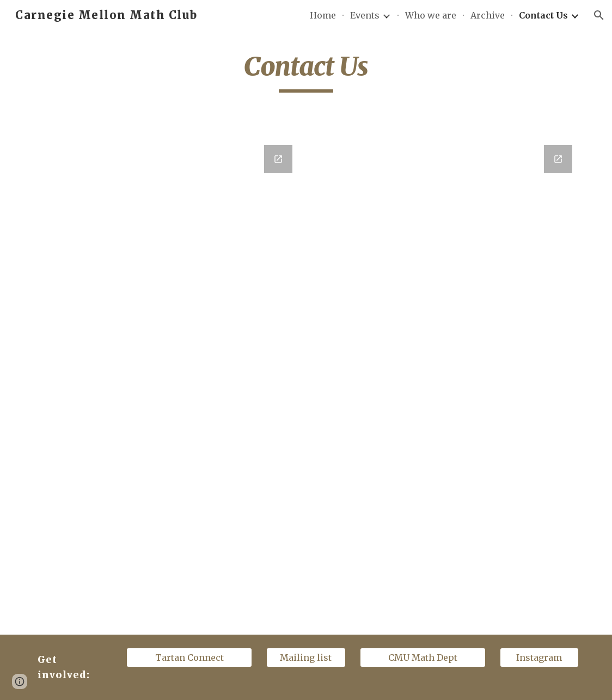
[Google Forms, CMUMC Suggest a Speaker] (446, 383)
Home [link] (323, 15)
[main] (306, 71)
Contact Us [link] (543, 15)
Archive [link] (488, 15)
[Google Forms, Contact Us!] (166, 340)
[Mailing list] (306, 658)
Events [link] (365, 15)
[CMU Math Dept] (423, 658)
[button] (599, 15)
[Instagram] (540, 658)
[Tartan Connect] (189, 658)
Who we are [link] (431, 15)
